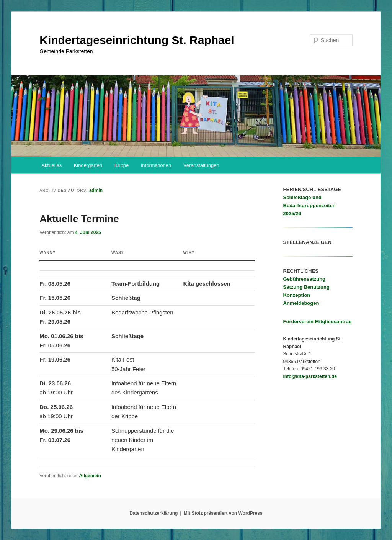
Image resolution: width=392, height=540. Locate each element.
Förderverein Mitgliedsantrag (318, 322)
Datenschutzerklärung (154, 513)
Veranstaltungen (201, 165)
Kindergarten (88, 165)
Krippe (122, 165)
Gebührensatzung (305, 279)
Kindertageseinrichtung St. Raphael (137, 40)
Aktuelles (51, 165)
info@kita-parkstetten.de (310, 376)
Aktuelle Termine (79, 219)
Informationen (156, 165)
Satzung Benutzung (306, 287)
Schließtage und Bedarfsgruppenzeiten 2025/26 (310, 205)
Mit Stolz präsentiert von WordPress (223, 513)
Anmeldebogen (301, 303)
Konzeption (297, 295)
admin (96, 190)
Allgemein (90, 476)
